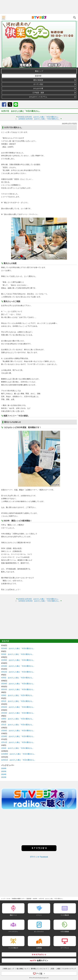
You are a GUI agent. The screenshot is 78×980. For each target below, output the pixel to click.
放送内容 (38, 76)
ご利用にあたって (8, 969)
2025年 (4, 771)
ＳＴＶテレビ (65, 948)
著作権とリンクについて (39, 969)
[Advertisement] (39, 7)
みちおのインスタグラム (38, 97)
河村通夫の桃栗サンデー (18, 899)
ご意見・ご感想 (55, 969)
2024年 (4, 774)
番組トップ (39, 71)
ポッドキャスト (39, 931)
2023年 (4, 777)
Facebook (4, 104)
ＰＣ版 (39, 973)
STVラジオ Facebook (39, 857)
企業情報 (39, 948)
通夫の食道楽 (38, 80)
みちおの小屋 (38, 88)
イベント (39, 915)
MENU (3, 17)
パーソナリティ (13, 931)
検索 (75, 17)
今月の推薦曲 (65, 931)
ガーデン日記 (38, 84)
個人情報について (23, 969)
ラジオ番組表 (65, 915)
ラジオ (8, 899)
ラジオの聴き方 (13, 948)
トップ (3, 899)
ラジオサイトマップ (69, 969)
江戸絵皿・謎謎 (38, 93)
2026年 (4, 768)
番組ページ (13, 915)
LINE (16, 104)
